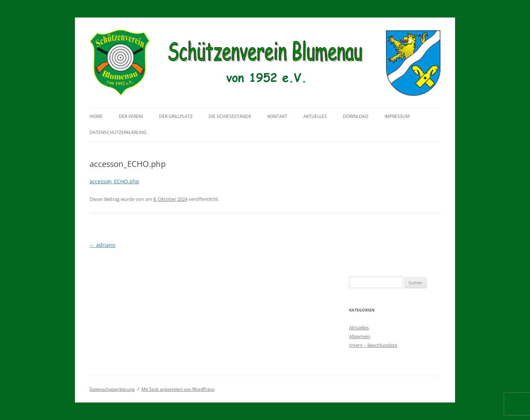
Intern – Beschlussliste (373, 345)
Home (96, 116)
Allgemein (360, 336)
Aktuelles (315, 116)
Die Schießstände (230, 116)
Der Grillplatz (176, 116)
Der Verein (131, 116)
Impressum (397, 116)
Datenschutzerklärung (118, 132)
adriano (102, 245)
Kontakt (277, 116)
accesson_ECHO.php (114, 181)
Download (356, 116)
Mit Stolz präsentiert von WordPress (178, 389)
